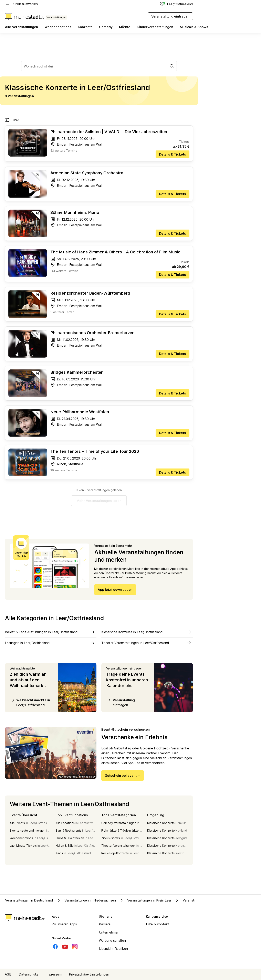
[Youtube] (65, 947)
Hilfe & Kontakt (158, 924)
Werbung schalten (112, 940)
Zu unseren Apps (65, 924)
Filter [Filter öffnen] (12, 120)
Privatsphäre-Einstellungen (89, 974)
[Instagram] (75, 947)
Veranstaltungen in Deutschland (29, 900)
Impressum (54, 974)
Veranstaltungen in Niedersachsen (86, 900)
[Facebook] (55, 947)
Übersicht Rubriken (113, 949)
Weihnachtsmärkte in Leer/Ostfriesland (30, 702)
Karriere (105, 924)
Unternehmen (109, 932)
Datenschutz (28, 974)
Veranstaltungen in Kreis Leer (145, 900)
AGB (8, 974)
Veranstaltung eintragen (121, 702)
